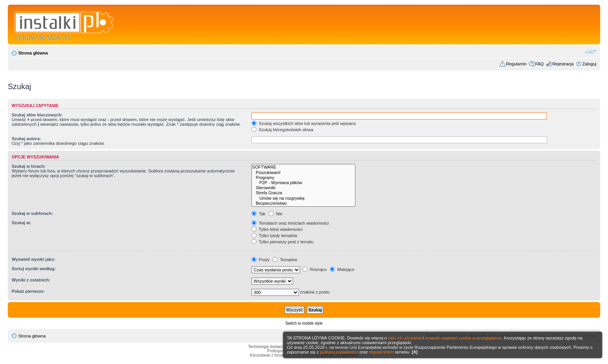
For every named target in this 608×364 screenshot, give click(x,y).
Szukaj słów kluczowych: (37, 115)
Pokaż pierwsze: (28, 291)
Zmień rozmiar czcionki (591, 51)
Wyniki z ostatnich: (31, 280)
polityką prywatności (339, 352)
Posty (261, 260)
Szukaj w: (21, 223)
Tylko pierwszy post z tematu (282, 242)
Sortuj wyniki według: (34, 269)
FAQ (539, 64)
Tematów (285, 260)
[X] (415, 352)
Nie (276, 214)
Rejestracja (563, 64)
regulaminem (381, 352)
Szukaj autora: (26, 139)
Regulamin (516, 64)
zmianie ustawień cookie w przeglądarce (463, 338)
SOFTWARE (304, 167)
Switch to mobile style (304, 323)
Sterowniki (304, 188)
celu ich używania (405, 338)
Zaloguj (589, 64)
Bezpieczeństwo (304, 203)
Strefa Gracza (304, 193)
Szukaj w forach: (29, 166)
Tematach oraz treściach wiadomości (290, 223)
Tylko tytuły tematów (274, 236)
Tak (258, 214)
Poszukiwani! (304, 173)
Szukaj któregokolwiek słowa (282, 130)
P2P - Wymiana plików (304, 183)
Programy (304, 178)
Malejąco (342, 269)
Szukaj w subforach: (32, 213)
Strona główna (33, 53)
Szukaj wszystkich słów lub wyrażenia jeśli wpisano (304, 123)
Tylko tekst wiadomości (277, 229)
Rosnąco (315, 269)
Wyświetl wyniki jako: (33, 259)
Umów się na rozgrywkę (304, 198)
